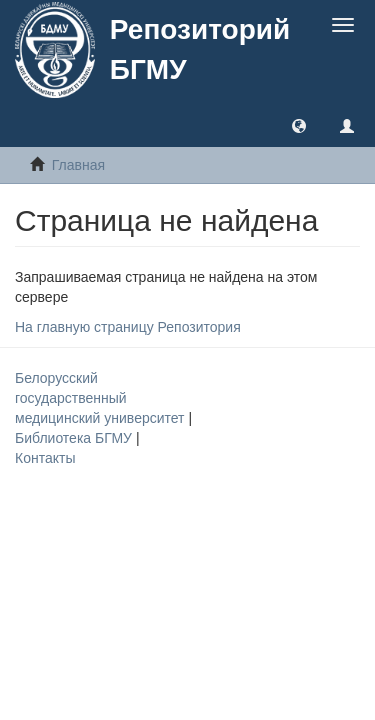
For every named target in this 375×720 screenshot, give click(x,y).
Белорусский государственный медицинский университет (101, 398)
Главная (78, 165)
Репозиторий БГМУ (200, 49)
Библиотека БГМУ (75, 438)
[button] (299, 125)
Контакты (45, 458)
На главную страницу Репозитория (128, 327)
